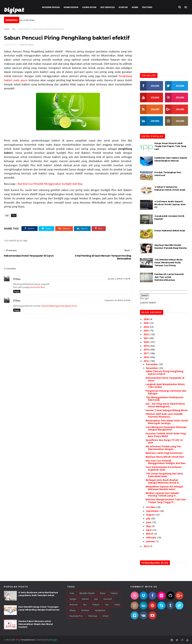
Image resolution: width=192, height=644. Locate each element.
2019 (146, 346)
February (151, 537)
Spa (85, 605)
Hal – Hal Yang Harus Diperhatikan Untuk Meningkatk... (165, 405)
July (148, 518)
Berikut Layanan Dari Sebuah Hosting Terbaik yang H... (162, 494)
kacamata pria (76, 616)
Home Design (71, 7)
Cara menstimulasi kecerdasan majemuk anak (164, 468)
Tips (14, 29)
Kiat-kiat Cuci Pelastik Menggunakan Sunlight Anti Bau (50, 184)
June (149, 522)
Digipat (15, 10)
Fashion (114, 593)
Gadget (73, 599)
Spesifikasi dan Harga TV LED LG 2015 (164, 441)
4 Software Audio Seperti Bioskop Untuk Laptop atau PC (170, 204)
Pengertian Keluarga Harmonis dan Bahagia (166, 392)
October (151, 507)
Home (135, 7)
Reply (17, 291)
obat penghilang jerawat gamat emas (59, 306)
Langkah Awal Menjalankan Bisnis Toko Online (165, 386)
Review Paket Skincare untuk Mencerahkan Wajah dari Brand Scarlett (36, 624)
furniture (85, 610)
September (153, 511)
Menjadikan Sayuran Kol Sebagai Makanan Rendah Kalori (164, 488)
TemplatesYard (28, 640)
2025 (146, 323)
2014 (146, 546)
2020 (146, 342)
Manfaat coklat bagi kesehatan (164, 453)
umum (105, 616)
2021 (146, 338)
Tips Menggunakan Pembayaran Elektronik (164, 399)
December (152, 364)
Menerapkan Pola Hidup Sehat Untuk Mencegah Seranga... (167, 422)
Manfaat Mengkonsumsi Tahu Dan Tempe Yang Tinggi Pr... (166, 501)
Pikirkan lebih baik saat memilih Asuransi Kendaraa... (164, 415)
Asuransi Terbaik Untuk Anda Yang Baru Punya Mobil (166, 435)
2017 (146, 353)
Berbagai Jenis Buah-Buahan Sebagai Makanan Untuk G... (163, 481)
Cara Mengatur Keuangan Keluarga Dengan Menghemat (166, 428)
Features (147, 7)
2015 (146, 361)
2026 (146, 319)
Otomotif (108, 599)
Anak (72, 593)
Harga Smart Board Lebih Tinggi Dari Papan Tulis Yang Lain (170, 146)
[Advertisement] (68, 389)
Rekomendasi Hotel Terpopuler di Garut (165, 379)
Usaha (117, 605)
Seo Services (108, 7)
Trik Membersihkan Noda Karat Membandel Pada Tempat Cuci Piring (168, 262)
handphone (100, 610)
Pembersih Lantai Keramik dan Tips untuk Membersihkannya (169, 277)
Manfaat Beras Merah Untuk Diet (165, 457)
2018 (146, 349)
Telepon (96, 605)
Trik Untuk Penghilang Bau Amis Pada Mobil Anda (164, 475)
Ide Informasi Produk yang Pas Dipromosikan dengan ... (163, 448)
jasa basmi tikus (37, 287)
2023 (146, 330)
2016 (146, 357)
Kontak (123, 7)
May (149, 526)
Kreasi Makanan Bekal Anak (170, 230)
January (151, 541)
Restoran (74, 605)
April (149, 530)
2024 (146, 327)
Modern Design (51, 7)
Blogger (54, 640)
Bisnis (103, 593)
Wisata (73, 610)
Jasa (96, 599)
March (150, 534)
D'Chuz (17, 279)
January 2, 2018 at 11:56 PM (119, 279)
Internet (85, 599)
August (151, 515)
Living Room (89, 7)
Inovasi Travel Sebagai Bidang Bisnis (167, 410)
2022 (146, 334)
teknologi (92, 616)
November (152, 368)
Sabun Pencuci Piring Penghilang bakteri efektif (164, 373)
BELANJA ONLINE (87, 593)
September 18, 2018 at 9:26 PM (117, 300)
